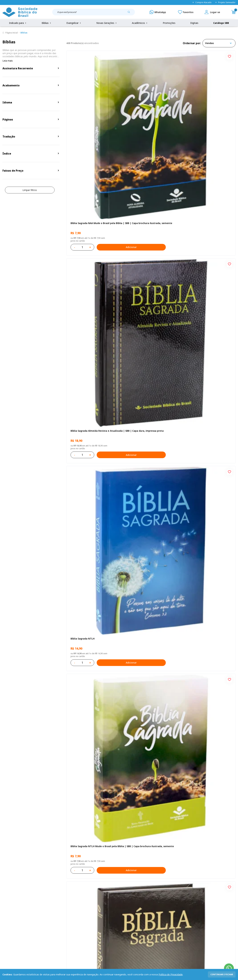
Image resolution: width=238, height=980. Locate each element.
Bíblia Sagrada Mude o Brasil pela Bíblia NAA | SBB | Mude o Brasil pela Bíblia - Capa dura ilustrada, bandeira (207, 761)
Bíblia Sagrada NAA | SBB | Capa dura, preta (149, 204)
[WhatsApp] (158, 12)
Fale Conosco (126, 902)
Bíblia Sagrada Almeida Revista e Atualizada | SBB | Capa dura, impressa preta (150, 111)
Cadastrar (190, 875)
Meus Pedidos (91, 908)
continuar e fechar (222, 974)
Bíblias (47, 23)
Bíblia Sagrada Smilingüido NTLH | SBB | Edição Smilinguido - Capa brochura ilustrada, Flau (151, 668)
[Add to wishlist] (116, 56)
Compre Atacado (202, 2)
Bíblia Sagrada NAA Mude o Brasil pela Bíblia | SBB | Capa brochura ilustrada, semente (92, 111)
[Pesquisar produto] (130, 13)
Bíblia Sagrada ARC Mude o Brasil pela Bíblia (92, 297)
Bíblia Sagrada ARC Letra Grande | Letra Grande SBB (151, 389)
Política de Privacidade (171, 974)
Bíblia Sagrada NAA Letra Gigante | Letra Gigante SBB (205, 389)
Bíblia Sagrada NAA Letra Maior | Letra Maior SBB (93, 575)
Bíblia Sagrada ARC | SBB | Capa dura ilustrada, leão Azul (92, 668)
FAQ (5, 908)
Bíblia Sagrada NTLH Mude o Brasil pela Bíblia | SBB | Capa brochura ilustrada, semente (93, 204)
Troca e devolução (45, 914)
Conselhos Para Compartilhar (87, 759)
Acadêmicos (140, 23)
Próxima (173, 806)
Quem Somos (10, 902)
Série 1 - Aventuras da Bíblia (201, 481)
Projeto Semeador (225, 2)
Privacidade (41, 902)
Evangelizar (74, 23)
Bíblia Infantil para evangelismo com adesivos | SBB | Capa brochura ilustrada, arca (149, 482)
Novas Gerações (107, 23)
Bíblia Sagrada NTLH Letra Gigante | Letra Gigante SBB (149, 575)
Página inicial (12, 33)
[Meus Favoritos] (186, 12)
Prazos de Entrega (45, 921)
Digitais (194, 23)
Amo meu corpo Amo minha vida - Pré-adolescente (92, 389)
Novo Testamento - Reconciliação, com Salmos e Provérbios (150, 297)
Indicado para (18, 23)
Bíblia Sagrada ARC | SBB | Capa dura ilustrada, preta (206, 204)
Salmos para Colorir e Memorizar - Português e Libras (204, 668)
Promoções (169, 23)
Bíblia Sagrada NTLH (196, 109)
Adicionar (107, 133)
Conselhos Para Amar (139, 759)
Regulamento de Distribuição (51, 908)
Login (87, 902)
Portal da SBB (10, 914)
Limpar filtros (30, 190)
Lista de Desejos (93, 914)
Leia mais (8, 61)
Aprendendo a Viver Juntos (85, 481)
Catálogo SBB (221, 23)
